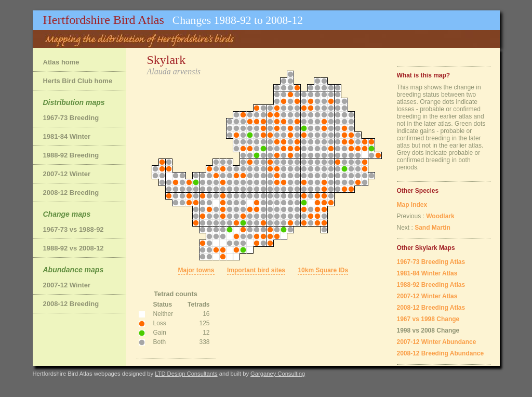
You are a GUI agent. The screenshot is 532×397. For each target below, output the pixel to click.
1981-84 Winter (67, 136)
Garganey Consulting (278, 374)
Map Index (412, 205)
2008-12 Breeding (71, 193)
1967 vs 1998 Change (428, 319)
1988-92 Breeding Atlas (431, 285)
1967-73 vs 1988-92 (74, 229)
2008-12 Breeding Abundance (441, 353)
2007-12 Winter (67, 174)
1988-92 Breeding (71, 155)
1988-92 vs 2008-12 (74, 248)
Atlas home (61, 62)
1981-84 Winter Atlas (427, 273)
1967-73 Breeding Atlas (431, 262)
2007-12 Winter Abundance (437, 342)
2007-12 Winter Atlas (427, 296)
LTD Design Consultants (186, 374)
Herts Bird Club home (78, 81)
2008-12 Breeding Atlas (431, 308)
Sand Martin (433, 228)
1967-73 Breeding (71, 118)
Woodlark (440, 216)
